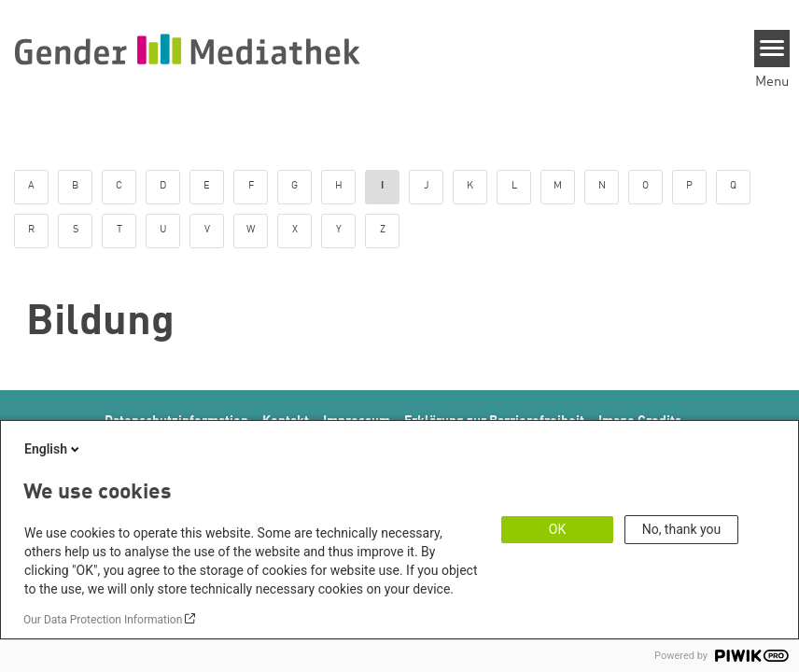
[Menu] (772, 49)
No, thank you (682, 529)
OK (557, 529)
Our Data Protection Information (103, 620)
